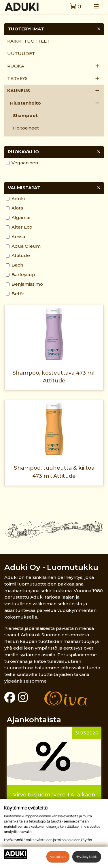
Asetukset (58, 857)
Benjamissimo (27, 284)
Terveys (17, 78)
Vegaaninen (25, 163)
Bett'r (18, 294)
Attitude (21, 255)
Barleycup (23, 275)
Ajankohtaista (34, 720)
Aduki (18, 199)
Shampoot (25, 115)
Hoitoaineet (26, 128)
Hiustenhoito (25, 103)
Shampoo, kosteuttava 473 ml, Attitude (54, 377)
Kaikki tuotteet (29, 41)
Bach (17, 265)
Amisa (18, 237)
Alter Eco (22, 227)
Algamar (21, 217)
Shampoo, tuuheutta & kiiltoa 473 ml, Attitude (54, 472)
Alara (17, 208)
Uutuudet (21, 53)
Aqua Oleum (26, 246)
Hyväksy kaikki (87, 857)
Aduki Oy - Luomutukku (51, 567)
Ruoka (16, 66)
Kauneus (19, 91)
